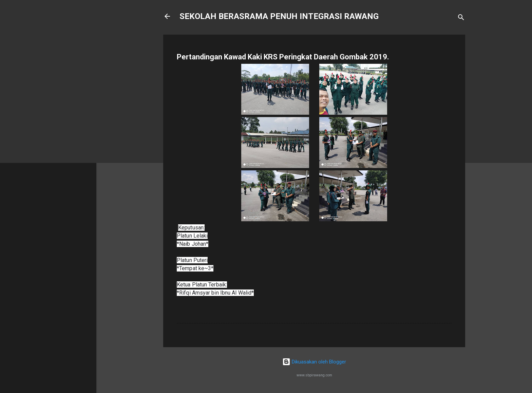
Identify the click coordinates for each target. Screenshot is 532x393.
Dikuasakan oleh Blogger (314, 362)
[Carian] (461, 18)
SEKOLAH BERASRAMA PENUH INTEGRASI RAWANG (279, 16)
